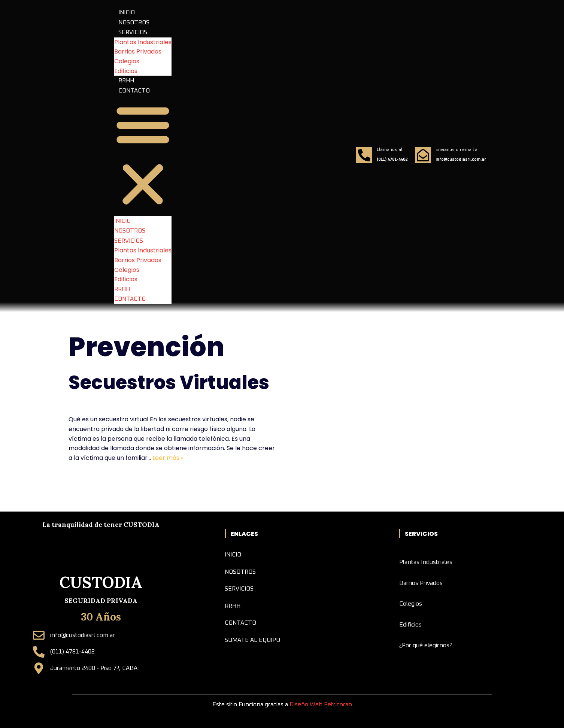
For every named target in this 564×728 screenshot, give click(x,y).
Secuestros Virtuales (169, 383)
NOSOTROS (134, 22)
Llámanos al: (390, 150)
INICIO (127, 12)
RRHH (126, 81)
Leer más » (168, 458)
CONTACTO (134, 91)
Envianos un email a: (457, 150)
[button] (143, 156)
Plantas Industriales (143, 42)
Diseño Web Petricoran (321, 704)
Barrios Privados (138, 51)
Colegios (127, 61)
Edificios (126, 71)
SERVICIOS (133, 32)
